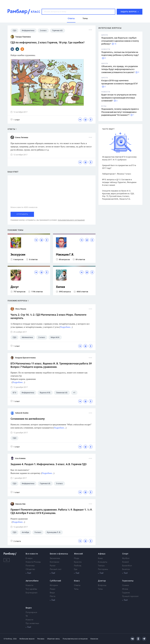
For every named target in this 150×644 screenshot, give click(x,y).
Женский (78, 554)
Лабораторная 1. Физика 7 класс (117, 174)
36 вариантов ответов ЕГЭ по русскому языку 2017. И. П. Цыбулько (119, 158)
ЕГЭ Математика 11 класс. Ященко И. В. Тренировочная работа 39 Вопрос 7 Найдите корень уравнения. (51, 365)
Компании (54, 562)
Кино (100, 558)
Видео (29, 608)
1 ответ (15, 120)
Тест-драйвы (31, 589)
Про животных (32, 623)
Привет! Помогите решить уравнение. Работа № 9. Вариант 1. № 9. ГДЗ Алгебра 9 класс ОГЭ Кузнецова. (51, 512)
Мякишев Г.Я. (65, 255)
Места (53, 596)
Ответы (77, 585)
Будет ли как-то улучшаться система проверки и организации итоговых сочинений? (119, 98)
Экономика (55, 558)
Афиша (102, 554)
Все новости (32, 554)
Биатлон (126, 569)
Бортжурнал (31, 593)
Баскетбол (127, 566)
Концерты (103, 562)
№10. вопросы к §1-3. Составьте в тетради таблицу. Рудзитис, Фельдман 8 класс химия (119, 182)
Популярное (31, 613)
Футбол (126, 558)
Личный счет (56, 569)
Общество (30, 569)
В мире (29, 558)
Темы (76, 589)
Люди (53, 589)
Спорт (125, 554)
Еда (76, 569)
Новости (29, 585)
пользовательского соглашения (71, 220)
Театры (101, 566)
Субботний (55, 581)
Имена (125, 589)
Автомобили (32, 581)
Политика (30, 566)
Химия (60, 287)
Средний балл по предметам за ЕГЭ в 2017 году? (119, 167)
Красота (78, 562)
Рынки (53, 566)
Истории (54, 585)
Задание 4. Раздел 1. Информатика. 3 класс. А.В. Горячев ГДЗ (48, 464)
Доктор (102, 581)
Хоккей (125, 562)
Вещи (52, 593)
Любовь (78, 566)
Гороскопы (128, 581)
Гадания (126, 593)
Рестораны (103, 569)
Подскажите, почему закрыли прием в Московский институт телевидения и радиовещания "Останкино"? (120, 112)
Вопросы (102, 585)
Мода (77, 558)
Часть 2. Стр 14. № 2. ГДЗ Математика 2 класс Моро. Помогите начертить (48, 317)
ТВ (27, 616)
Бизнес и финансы (59, 554)
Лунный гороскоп (130, 596)
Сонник (126, 585)
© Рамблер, (8, 639)
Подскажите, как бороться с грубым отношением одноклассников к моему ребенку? (120, 41)
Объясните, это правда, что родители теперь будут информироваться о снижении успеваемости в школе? (120, 69)
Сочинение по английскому (28, 419)
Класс (77, 581)
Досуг (15, 287)
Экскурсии (18, 255)
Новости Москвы (33, 562)
